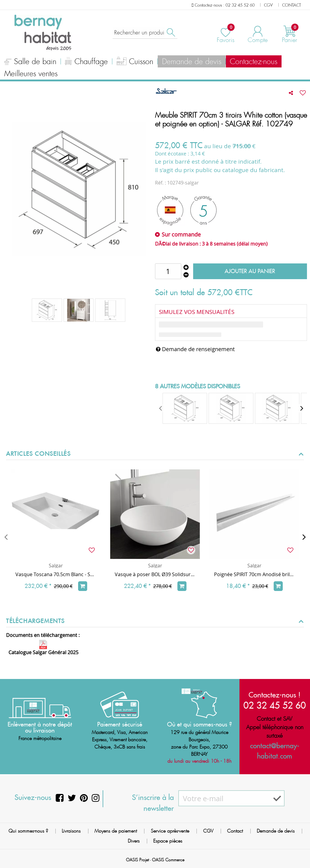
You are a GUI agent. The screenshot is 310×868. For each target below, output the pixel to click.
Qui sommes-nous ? (28, 831)
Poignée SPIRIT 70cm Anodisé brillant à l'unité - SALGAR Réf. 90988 (254, 574)
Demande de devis (175, 62)
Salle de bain (28, 62)
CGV (208, 831)
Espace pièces (168, 841)
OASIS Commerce (168, 860)
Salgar (56, 566)
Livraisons (71, 831)
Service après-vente (170, 831)
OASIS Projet (137, 860)
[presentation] (161, 408)
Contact (235, 831)
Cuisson (123, 62)
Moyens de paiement (116, 831)
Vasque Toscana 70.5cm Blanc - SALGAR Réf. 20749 (56, 574)
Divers (134, 841)
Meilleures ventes (28, 74)
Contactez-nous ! (275, 695)
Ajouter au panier (250, 271)
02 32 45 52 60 (275, 705)
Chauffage (79, 62)
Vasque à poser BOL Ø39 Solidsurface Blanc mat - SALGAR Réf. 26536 (155, 574)
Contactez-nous (233, 62)
